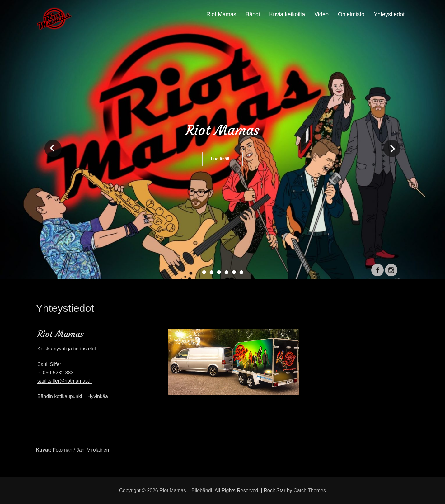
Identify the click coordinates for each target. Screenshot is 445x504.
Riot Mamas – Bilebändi (186, 490)
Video (321, 14)
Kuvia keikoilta (287, 14)
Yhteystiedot (389, 14)
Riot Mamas (221, 14)
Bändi (253, 14)
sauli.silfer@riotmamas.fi (65, 381)
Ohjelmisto (351, 14)
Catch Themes (310, 490)
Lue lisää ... (222, 159)
